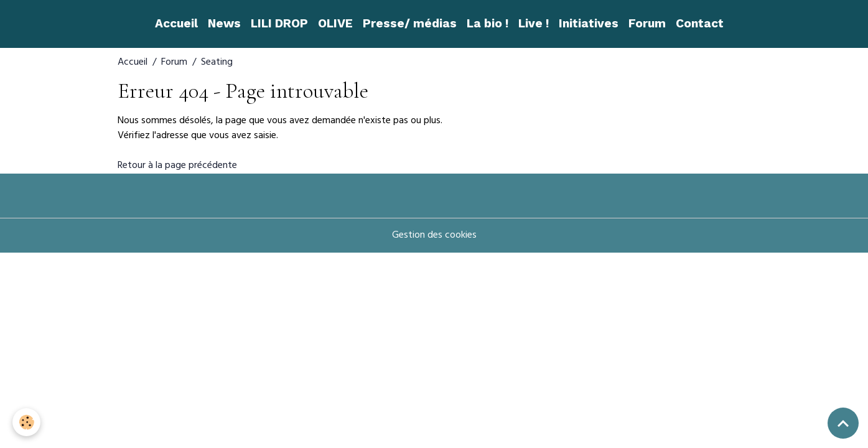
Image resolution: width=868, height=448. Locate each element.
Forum (647, 23)
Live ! (534, 23)
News (224, 23)
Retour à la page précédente (177, 166)
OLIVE (335, 23)
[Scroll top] (843, 423)
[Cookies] (26, 422)
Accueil (176, 23)
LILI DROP (279, 23)
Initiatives (589, 23)
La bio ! (488, 23)
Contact (700, 23)
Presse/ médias (410, 23)
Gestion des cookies (434, 236)
